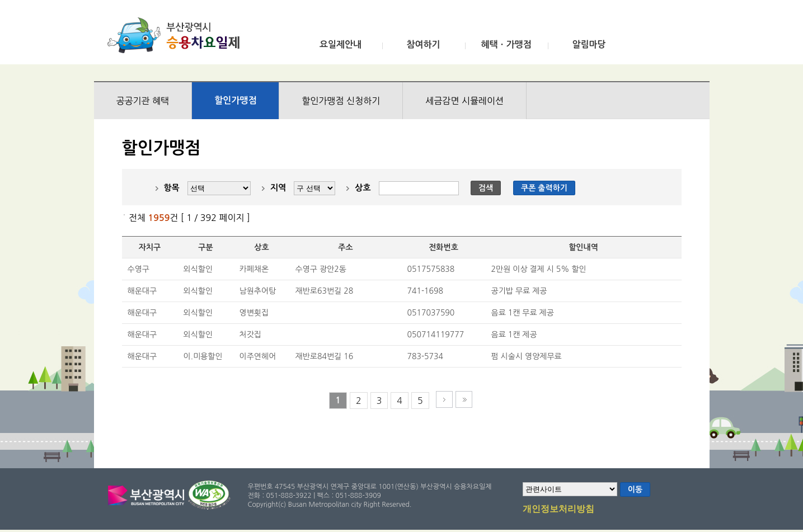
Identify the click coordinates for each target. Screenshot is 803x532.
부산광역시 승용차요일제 (177, 35)
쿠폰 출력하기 (544, 188)
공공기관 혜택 (143, 101)
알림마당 (589, 44)
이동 (635, 489)
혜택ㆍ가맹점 (506, 44)
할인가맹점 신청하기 (341, 101)
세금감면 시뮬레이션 (464, 101)
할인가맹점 (235, 100)
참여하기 (423, 44)
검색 (486, 188)
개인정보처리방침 (558, 510)
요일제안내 (341, 44)
